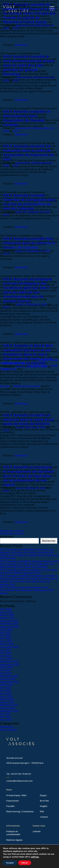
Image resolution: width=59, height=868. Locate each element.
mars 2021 (6, 720)
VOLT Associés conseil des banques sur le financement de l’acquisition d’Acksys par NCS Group (27, 590)
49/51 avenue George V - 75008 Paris (25, 763)
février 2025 (7, 644)
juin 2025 (5, 632)
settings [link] (35, 857)
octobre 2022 (8, 679)
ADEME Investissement (27, 386)
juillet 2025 (6, 630)
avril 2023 (6, 673)
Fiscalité (10, 806)
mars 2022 (6, 696)
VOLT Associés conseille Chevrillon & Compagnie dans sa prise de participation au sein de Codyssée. (29, 202)
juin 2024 (5, 650)
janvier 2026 (7, 618)
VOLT (16, 28)
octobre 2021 (8, 708)
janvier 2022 (7, 702)
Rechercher (7, 537)
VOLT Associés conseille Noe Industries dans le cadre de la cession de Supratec (29, 243)
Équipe (43, 795)
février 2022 (7, 699)
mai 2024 (5, 653)
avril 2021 (6, 717)
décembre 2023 (9, 662)
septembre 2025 (10, 627)
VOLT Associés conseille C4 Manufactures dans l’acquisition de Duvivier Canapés (27, 118)
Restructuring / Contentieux (20, 812)
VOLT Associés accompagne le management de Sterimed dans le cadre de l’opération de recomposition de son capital (28, 476)
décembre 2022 (9, 676)
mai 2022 (5, 691)
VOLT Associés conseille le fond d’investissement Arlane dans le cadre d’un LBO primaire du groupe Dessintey (29, 65)
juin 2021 (5, 714)
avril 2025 (6, 638)
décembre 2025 (9, 621)
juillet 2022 (6, 685)
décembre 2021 (9, 705)
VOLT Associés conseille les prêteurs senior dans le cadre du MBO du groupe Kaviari (28, 571)
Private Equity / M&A (16, 795)
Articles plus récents (12, 534)
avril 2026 (6, 609)
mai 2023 (5, 670)
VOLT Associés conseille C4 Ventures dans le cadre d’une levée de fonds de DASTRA (29, 419)
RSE (42, 812)
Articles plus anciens (12, 531)
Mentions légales (14, 840)
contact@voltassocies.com (19, 781)
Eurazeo (5, 386)
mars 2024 (6, 659)
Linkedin (37, 832)
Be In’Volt (44, 801)
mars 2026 (6, 612)
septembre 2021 (10, 711)
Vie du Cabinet (9, 730)
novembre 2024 (9, 647)
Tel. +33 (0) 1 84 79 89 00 (19, 774)
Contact (44, 817)
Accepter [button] (10, 863)
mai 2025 (5, 635)
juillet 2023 (6, 667)
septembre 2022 (10, 682)
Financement (13, 801)
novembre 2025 (9, 624)
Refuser (25, 863)
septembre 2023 (10, 665)
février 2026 (7, 615)
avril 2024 (6, 656)
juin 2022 (5, 688)
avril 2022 (6, 694)
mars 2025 (6, 641)
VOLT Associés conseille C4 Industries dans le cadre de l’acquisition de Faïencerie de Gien (29, 152)
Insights (44, 806)
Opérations (21, 45)
